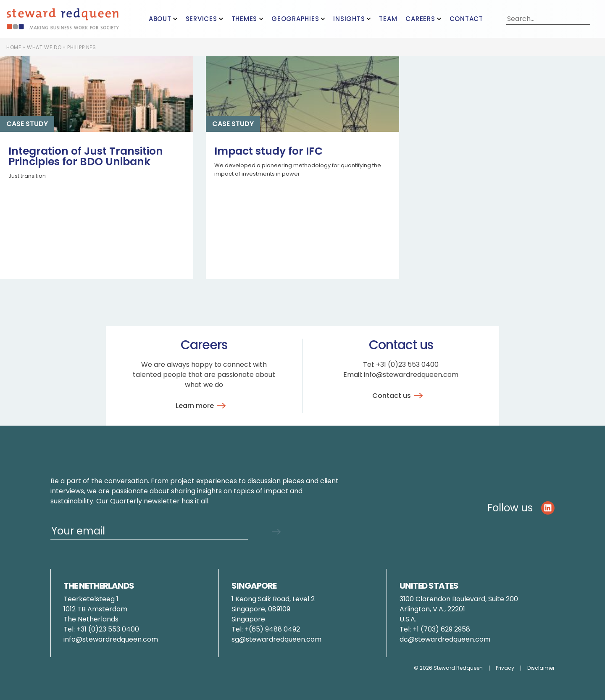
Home (14, 47)
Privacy (505, 668)
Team (388, 19)
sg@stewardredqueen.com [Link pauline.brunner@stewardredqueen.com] (276, 639)
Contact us (399, 396)
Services (201, 19)
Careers (420, 19)
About (160, 19)
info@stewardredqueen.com (411, 375)
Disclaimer (541, 668)
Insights (349, 19)
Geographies (295, 19)
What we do (44, 47)
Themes (245, 19)
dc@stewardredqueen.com (445, 639)
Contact (466, 19)
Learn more (202, 406)
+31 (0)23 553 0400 (407, 364)
